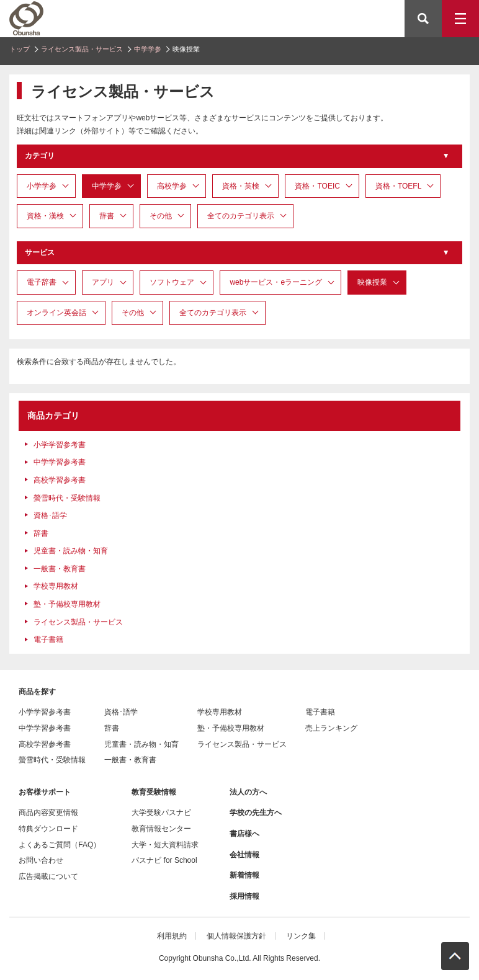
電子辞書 (42, 282)
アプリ (103, 282)
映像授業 (372, 282)
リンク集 (301, 936)
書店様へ (244, 834)
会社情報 (244, 855)
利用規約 (172, 936)
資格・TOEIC (317, 186)
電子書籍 (48, 639)
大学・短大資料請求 (165, 845)
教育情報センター (161, 829)
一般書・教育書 (60, 569)
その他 (161, 216)
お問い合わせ (41, 860)
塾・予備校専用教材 (67, 604)
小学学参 (42, 186)
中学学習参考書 (60, 462)
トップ (20, 49)
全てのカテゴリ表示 (241, 216)
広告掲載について (48, 876)
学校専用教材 (56, 586)
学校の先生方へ (256, 813)
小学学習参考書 (60, 445)
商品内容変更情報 (48, 813)
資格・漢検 (45, 216)
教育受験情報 (154, 792)
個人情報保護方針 (236, 936)
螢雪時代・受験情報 (67, 498)
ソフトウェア (172, 282)
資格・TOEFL (398, 186)
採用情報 (244, 896)
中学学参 (148, 49)
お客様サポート (45, 792)
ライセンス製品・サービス (82, 49)
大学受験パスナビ (161, 813)
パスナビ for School (164, 860)
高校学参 (172, 186)
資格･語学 (50, 515)
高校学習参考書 (60, 480)
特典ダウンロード (48, 829)
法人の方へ (248, 792)
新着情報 (244, 875)
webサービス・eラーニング (276, 282)
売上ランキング (331, 728)
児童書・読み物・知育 (71, 551)
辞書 (107, 216)
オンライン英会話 (56, 313)
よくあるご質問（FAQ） (60, 845)
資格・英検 (241, 186)
